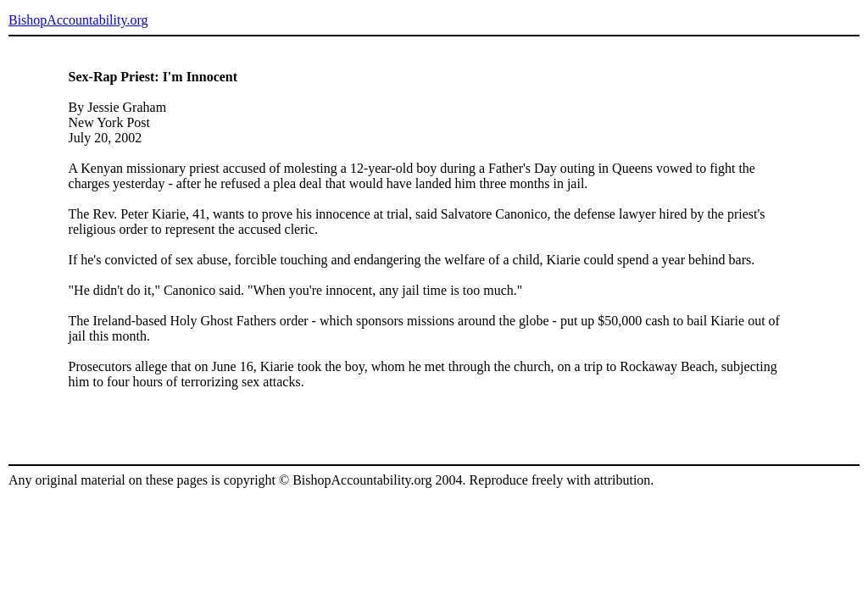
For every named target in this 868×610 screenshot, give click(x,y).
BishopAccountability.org (78, 20)
